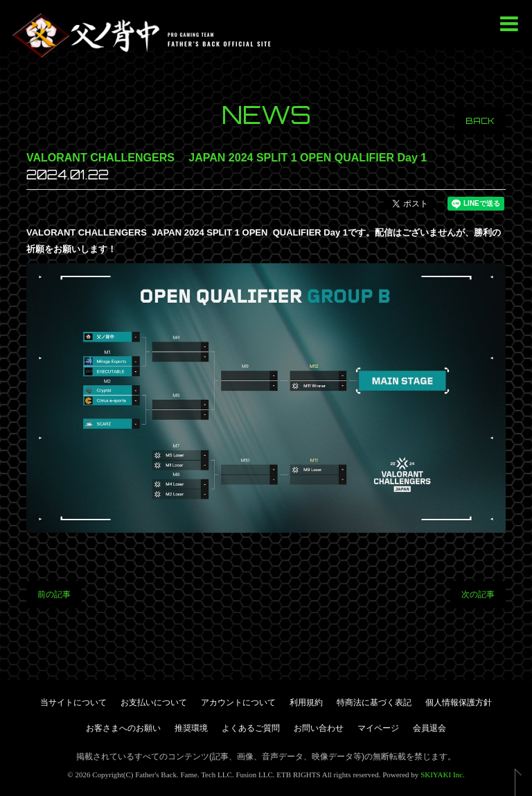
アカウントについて (238, 702)
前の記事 (54, 594)
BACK (480, 121)
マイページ (378, 728)
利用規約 (306, 702)
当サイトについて (73, 702)
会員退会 (429, 728)
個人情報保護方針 (459, 702)
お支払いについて (154, 702)
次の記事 (478, 594)
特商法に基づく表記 (374, 702)
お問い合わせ (319, 728)
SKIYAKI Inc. (443, 775)
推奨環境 (191, 728)
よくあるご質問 (251, 728)
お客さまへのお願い (123, 728)
